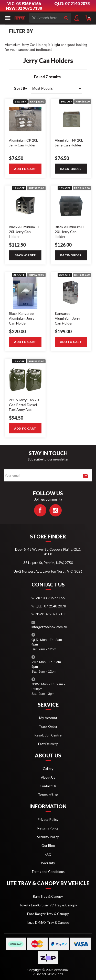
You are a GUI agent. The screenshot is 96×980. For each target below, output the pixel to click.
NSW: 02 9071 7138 (24, 8)
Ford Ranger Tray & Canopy (48, 914)
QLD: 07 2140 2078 (72, 3)
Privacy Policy (48, 820)
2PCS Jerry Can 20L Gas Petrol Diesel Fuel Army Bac (25, 405)
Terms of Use (48, 795)
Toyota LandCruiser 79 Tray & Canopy (48, 905)
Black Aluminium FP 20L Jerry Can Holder (70, 232)
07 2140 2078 (55, 606)
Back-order (71, 169)
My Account (48, 718)
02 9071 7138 (56, 614)
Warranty (48, 863)
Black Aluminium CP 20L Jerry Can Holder (25, 232)
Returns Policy (48, 828)
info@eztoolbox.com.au (49, 627)
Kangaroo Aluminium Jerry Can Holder (67, 318)
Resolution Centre (48, 735)
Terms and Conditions (48, 872)
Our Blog (48, 846)
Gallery (48, 769)
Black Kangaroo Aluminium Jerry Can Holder (22, 318)
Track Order (48, 727)
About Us (48, 777)
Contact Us (48, 786)
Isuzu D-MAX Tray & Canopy (48, 923)
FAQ (48, 854)
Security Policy (48, 837)
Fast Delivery (48, 744)
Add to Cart (25, 169)
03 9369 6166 (54, 598)
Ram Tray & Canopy (48, 896)
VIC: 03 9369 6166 (24, 3)
